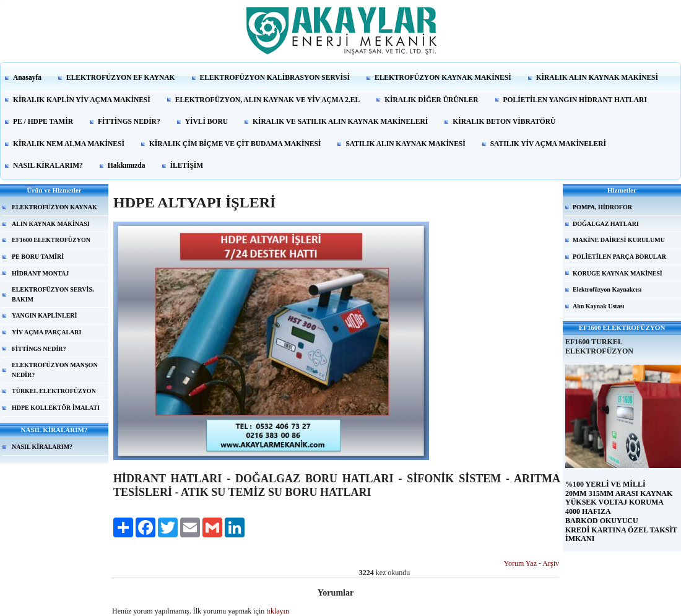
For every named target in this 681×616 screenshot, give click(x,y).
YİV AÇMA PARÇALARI (46, 332)
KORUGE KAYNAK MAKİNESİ (618, 273)
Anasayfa (27, 77)
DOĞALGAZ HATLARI (606, 224)
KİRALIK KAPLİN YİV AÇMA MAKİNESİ (82, 100)
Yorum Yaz (520, 563)
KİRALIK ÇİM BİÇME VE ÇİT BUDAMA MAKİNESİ (235, 144)
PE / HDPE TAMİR (43, 121)
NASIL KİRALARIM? (48, 165)
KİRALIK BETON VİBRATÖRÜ (504, 121)
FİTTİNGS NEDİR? (129, 121)
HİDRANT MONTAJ (40, 273)
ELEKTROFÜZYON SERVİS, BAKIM (53, 294)
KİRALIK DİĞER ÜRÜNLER (431, 100)
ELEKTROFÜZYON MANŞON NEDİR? (55, 370)
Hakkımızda (127, 165)
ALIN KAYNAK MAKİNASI (51, 224)
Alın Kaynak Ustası (598, 306)
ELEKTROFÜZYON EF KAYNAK (121, 77)
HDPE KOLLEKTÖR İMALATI (56, 408)
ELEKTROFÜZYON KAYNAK (54, 207)
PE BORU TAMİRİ (38, 257)
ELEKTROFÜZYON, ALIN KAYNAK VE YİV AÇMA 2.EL (267, 100)
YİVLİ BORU (206, 121)
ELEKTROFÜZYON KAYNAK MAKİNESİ (443, 77)
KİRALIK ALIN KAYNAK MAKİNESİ (597, 77)
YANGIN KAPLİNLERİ (44, 315)
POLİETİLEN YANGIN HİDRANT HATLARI (575, 100)
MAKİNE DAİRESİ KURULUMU (619, 240)
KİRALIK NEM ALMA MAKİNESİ (69, 144)
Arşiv (551, 563)
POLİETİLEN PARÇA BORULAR (619, 257)
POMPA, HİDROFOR (602, 207)
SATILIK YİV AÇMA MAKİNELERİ (548, 144)
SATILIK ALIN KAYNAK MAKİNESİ (405, 144)
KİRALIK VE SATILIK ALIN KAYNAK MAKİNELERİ (340, 121)
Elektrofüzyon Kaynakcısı (607, 289)
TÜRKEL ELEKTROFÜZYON (54, 391)
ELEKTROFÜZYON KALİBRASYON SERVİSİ (275, 77)
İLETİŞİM (187, 165)
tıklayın (278, 611)
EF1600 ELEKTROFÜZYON (51, 240)
